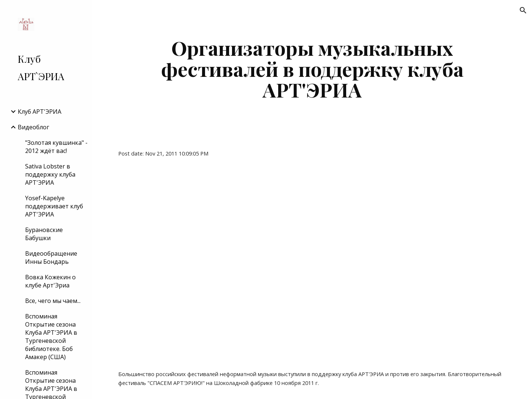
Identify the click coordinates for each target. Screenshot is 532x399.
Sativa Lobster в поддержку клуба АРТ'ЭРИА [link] (50, 174)
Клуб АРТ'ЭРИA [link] (40, 112)
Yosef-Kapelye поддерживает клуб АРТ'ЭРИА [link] (54, 206)
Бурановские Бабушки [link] (44, 234)
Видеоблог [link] (33, 127)
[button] (523, 10)
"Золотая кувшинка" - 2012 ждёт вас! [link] (56, 147)
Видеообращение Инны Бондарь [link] (51, 258)
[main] (312, 69)
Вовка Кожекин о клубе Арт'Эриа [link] (50, 281)
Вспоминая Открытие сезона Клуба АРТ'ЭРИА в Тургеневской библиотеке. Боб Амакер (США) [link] (51, 337)
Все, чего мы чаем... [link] (53, 301)
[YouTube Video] (228, 264)
